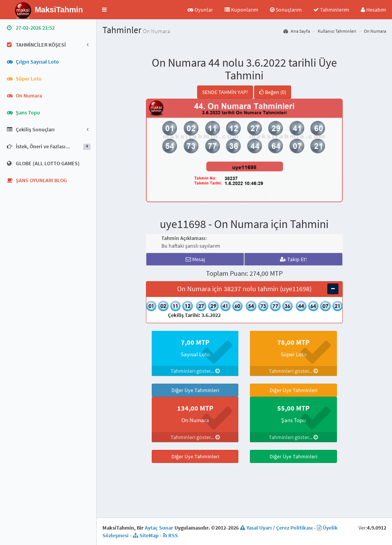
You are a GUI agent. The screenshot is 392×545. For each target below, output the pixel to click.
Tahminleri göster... (195, 371)
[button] (104, 10)
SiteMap (146, 535)
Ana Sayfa (297, 31)
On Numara (375, 31)
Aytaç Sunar (159, 528)
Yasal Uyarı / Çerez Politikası (276, 528)
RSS (170, 535)
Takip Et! (293, 259)
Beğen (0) (273, 92)
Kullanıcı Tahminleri (337, 31)
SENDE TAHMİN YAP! (225, 92)
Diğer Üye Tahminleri (195, 390)
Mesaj (195, 259)
